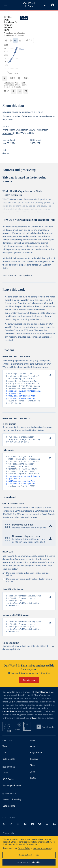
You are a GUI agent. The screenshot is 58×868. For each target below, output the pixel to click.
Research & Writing (12, 812)
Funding (34, 771)
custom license (10, 724)
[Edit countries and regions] (50, 28)
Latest (5, 785)
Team (33, 777)
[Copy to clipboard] (47, 375)
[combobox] (45, 5)
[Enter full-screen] (52, 94)
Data (5, 765)
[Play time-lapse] (6, 85)
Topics (5, 758)
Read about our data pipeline (17, 276)
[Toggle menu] (6, 5)
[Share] (45, 94)
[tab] (7, 28)
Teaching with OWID (12, 798)
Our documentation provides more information (32, 571)
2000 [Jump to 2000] (14, 84)
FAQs (35, 730)
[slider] (21, 85)
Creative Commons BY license (19, 330)
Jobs (32, 784)
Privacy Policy (24, 848)
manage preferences (42, 848)
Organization (36, 765)
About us (35, 758)
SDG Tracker (8, 791)
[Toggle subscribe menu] (52, 5)
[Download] (39, 94)
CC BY (6, 96)
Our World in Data (29, 5)
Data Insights (9, 771)
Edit (51, 28)
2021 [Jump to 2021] (50, 84)
